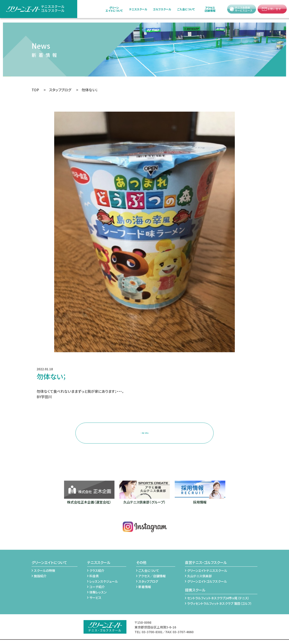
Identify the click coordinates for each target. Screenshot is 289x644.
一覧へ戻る (144, 429)
